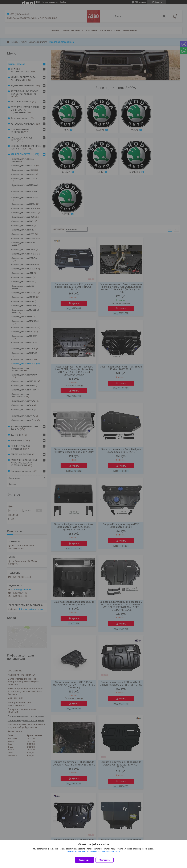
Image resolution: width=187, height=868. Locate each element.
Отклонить (106, 860)
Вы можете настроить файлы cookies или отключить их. (93, 853)
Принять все (84, 860)
